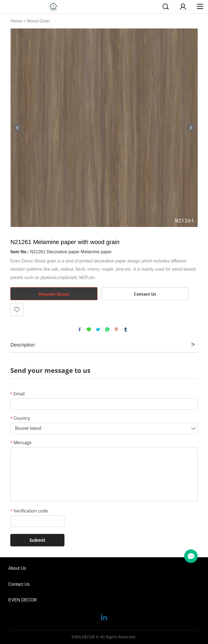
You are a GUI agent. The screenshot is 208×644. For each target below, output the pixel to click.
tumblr (126, 329)
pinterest (116, 329)
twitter (98, 329)
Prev (18, 128)
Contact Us (145, 294)
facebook (80, 329)
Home (16, 21)
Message (21, 443)
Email (17, 394)
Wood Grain (38, 21)
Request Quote (54, 294)
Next (191, 128)
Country (20, 418)
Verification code (29, 511)
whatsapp (107, 329)
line (89, 329)
